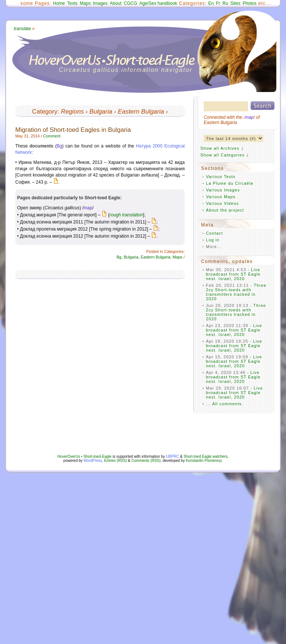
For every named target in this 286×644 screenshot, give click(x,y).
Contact (214, 233)
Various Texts (221, 177)
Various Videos (222, 203)
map (88, 208)
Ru (225, 3)
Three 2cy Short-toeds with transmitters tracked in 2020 (236, 292)
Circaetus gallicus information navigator (126, 70)
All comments (227, 404)
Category (45, 112)
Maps (85, 3)
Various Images (223, 190)
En (211, 3)
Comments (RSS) (146, 461)
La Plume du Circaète (230, 183)
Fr (218, 3)
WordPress (93, 461)
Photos (249, 3)
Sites (236, 3)
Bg (59, 146)
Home (59, 3)
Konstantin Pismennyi (204, 461)
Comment (52, 136)
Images (100, 3)
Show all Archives (220, 148)
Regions (73, 112)
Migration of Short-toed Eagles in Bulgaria (73, 130)
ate (22, 29)
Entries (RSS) (115, 461)
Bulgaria (101, 112)
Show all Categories (223, 155)
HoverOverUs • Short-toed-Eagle (84, 456)
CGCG (130, 3)
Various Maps (221, 197)
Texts (72, 3)
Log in (213, 240)
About (116, 3)
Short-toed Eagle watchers (206, 456)
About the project (225, 210)
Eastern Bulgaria (141, 112)
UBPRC (173, 456)
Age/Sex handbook (158, 3)
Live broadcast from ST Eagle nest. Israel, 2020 (233, 274)
